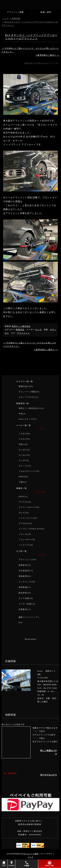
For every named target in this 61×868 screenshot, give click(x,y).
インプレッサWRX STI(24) (31, 529)
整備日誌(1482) (26, 386)
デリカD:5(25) (25, 523)
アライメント (23, 333)
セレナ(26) (24, 513)
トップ (6, 18)
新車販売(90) (25, 565)
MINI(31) (23, 497)
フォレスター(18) (27, 540)
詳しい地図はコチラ (49, 752)
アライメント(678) (27, 560)
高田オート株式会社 (21, 326)
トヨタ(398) (24, 434)
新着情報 (16, 18)
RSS (21, 623)
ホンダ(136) (24, 450)
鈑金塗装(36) (25, 593)
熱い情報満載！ (11, 773)
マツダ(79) (24, 460)
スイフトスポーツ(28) (29, 507)
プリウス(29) (25, 502)
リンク (30, 857)
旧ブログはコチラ (49, 775)
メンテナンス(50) (27, 582)
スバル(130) (24, 455)
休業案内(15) (25, 609)
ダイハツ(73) (25, 466)
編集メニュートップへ (29, 617)
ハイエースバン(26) (28, 518)
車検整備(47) (25, 587)
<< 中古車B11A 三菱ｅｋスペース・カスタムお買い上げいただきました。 (30, 50)
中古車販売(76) (26, 571)
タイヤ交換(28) (26, 598)
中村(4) (22, 414)
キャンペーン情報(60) (29, 392)
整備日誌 (20, 330)
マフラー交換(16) (27, 604)
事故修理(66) (25, 576)
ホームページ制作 (31, 854)
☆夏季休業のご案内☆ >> (47, 55)
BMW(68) (23, 477)
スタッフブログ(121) (28, 397)
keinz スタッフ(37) (28, 419)
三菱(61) (23, 482)
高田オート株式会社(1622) (31, 408)
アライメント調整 (15, 12)
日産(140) (23, 444)
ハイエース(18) (26, 545)
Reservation (31, 639)
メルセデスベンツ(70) (29, 471)
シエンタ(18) (25, 534)
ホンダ (39, 330)
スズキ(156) (24, 439)
